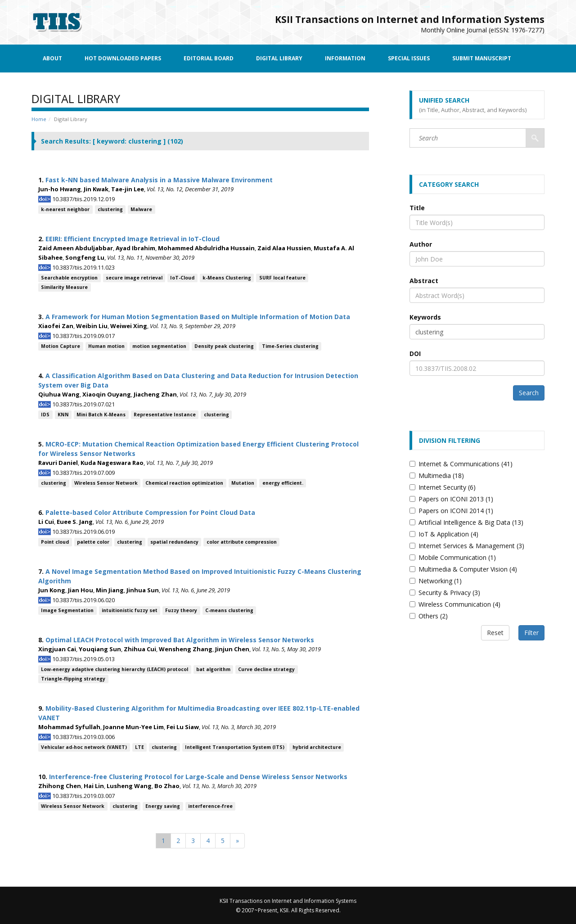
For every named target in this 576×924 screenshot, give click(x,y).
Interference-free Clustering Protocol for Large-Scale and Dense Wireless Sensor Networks (198, 777)
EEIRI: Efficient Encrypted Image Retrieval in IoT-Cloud (133, 239)
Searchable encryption (69, 278)
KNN (63, 415)
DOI (415, 354)
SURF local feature (282, 278)
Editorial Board (209, 58)
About (52, 58)
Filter (531, 633)
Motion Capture (61, 346)
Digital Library (279, 58)
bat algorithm (213, 669)
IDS (45, 415)
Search (529, 393)
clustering (110, 209)
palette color (93, 542)
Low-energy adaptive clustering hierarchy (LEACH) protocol (115, 669)
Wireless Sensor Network (106, 483)
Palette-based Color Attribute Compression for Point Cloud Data (150, 512)
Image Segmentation (67, 610)
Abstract (424, 281)
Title (417, 208)
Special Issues (409, 58)
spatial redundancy (174, 542)
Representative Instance (165, 415)
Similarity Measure (64, 287)
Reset (495, 633)
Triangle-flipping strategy (73, 679)
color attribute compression (242, 542)
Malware (141, 209)
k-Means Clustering (227, 278)
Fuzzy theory (181, 610)
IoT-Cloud (182, 278)
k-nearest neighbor (65, 209)
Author (421, 244)
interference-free (210, 806)
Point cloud (55, 542)
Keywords (425, 317)
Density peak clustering (224, 346)
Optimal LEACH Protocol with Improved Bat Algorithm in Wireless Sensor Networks (180, 640)
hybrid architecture (317, 747)
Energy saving (163, 806)
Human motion (106, 346)
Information (345, 58)
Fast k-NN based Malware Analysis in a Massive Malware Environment (159, 180)
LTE (139, 747)
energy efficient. (283, 483)
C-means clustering (229, 610)
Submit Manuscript (482, 58)
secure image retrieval (134, 278)
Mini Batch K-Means (101, 415)
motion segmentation (159, 346)
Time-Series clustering (290, 346)
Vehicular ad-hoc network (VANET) (84, 747)
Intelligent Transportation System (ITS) (235, 747)
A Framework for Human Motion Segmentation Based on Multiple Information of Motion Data (198, 317)
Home (39, 119)
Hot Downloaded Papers (123, 58)
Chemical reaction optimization (184, 483)
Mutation (243, 483)
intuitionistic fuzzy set (130, 610)
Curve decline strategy (266, 669)
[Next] (237, 841)
